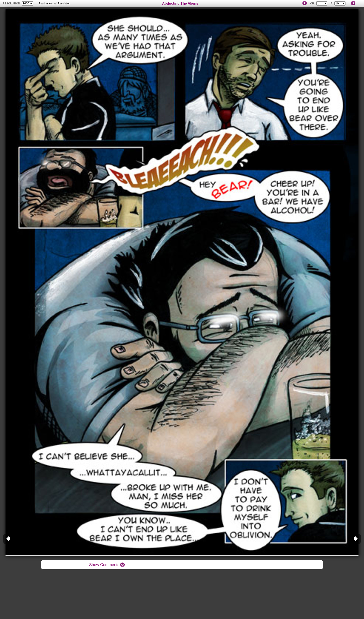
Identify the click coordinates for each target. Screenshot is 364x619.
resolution (12, 4)
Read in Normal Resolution (54, 4)
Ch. (312, 4)
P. (332, 4)
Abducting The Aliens (180, 3)
